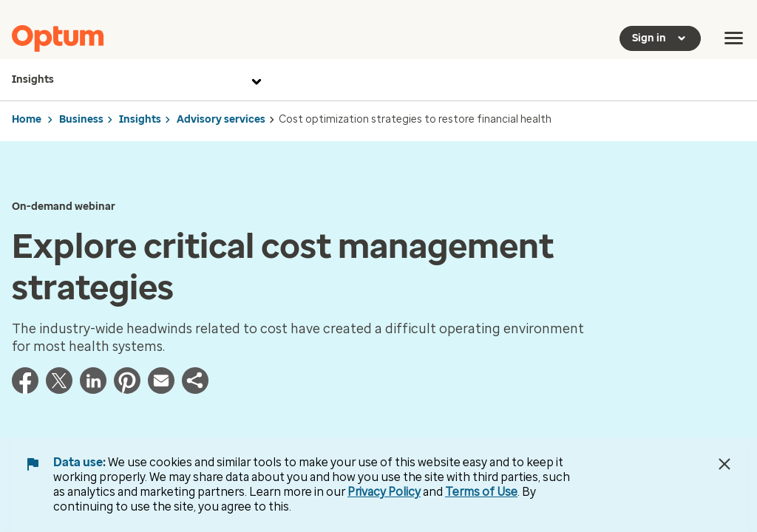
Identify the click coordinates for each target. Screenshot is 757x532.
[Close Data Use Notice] (724, 464)
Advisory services (221, 119)
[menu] (734, 38)
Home (27, 119)
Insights (139, 80)
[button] (195, 389)
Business (81, 119)
